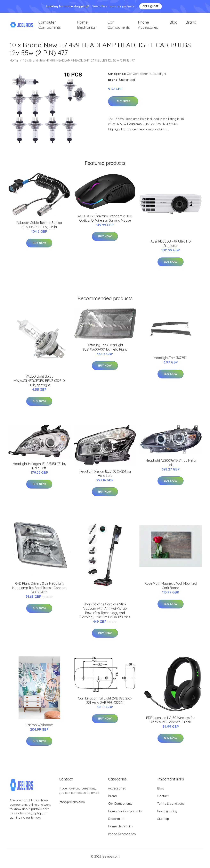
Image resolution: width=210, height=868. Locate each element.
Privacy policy (167, 816)
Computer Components (50, 27)
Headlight (159, 78)
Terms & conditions (171, 808)
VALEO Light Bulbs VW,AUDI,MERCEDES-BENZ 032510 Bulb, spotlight (39, 385)
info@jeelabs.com (72, 806)
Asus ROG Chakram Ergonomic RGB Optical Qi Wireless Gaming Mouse (105, 223)
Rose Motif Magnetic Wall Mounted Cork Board (171, 590)
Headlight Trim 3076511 (171, 362)
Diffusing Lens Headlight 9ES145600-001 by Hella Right (105, 352)
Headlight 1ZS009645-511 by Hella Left (171, 467)
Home (14, 65)
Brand (191, 24)
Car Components (119, 27)
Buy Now (123, 106)
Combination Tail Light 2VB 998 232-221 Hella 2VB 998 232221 (105, 705)
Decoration (116, 823)
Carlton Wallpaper (39, 730)
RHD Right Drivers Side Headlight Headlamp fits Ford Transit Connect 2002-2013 (39, 592)
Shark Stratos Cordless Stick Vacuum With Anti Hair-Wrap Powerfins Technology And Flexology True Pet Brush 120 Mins (105, 615)
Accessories (117, 793)
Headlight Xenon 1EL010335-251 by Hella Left (105, 478)
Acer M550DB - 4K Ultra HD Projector (171, 248)
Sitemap (163, 823)
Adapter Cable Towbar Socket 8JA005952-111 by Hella (39, 229)
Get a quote (151, 6)
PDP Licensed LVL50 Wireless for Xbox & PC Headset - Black (171, 725)
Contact (163, 800)
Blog (173, 24)
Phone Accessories (148, 27)
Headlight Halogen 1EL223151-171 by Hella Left (39, 470)
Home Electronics (86, 27)
